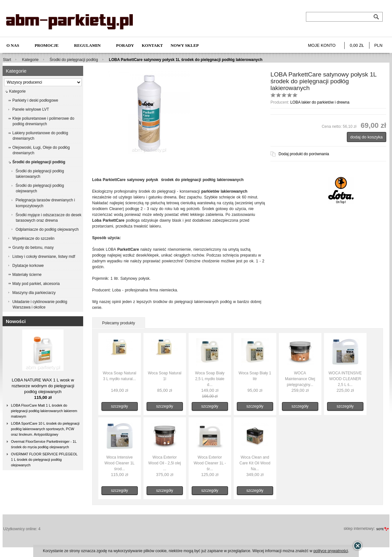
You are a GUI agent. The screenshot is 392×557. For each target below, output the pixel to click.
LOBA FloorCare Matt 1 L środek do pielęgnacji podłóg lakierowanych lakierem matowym (44, 411)
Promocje (46, 45)
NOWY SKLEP (185, 45)
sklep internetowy (359, 529)
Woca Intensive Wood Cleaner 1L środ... (119, 463)
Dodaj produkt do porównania (304, 154)
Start (7, 60)
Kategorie (30, 60)
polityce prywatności (331, 551)
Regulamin (87, 45)
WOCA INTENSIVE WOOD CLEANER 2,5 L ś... (345, 379)
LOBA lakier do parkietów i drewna (320, 102)
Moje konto (322, 45)
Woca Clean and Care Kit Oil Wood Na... (255, 463)
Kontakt (152, 45)
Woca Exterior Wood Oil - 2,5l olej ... (165, 463)
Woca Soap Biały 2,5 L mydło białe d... (210, 379)
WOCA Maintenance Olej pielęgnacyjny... (300, 379)
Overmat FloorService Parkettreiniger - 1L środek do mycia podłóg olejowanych (44, 444)
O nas (13, 45)
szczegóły (119, 406)
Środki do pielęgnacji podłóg (74, 60)
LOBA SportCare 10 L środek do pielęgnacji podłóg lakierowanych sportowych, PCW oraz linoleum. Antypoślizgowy (45, 429)
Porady (125, 45)
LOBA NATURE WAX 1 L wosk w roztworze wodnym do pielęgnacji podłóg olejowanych (43, 386)
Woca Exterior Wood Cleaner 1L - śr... (210, 463)
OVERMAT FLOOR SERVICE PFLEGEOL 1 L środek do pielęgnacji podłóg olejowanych (44, 460)
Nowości (16, 321)
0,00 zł (357, 45)
